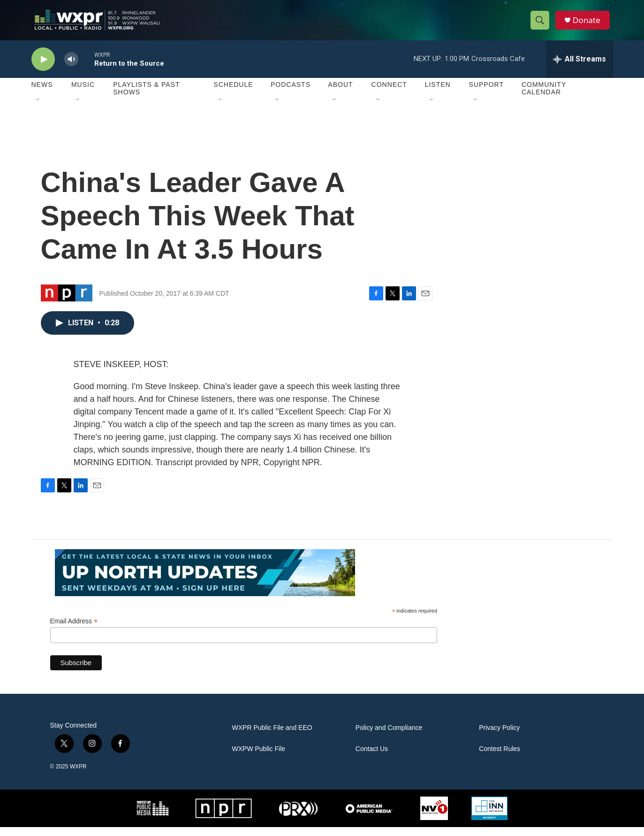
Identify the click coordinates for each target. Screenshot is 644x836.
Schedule (233, 94)
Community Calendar (544, 98)
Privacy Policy (499, 737)
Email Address (74, 630)
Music (83, 94)
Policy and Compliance (389, 737)
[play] (43, 68)
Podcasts (291, 94)
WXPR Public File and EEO (272, 737)
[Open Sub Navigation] (38, 109)
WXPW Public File (259, 758)
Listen (438, 94)
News (42, 94)
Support (486, 94)
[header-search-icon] (542, 25)
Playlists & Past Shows (146, 98)
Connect (389, 94)
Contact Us (372, 758)
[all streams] (580, 68)
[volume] (71, 68)
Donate (589, 25)
